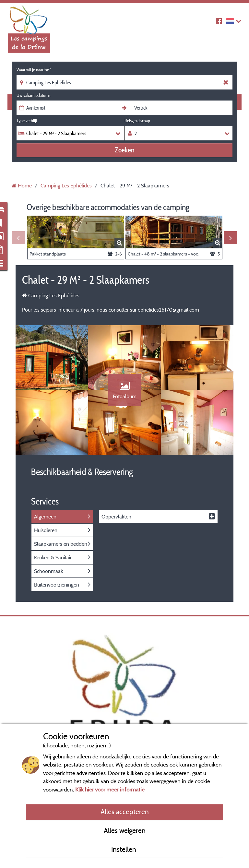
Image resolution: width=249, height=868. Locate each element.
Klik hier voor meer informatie (110, 789)
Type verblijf (27, 121)
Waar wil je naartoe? (34, 70)
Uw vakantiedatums (33, 95)
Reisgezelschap (137, 121)
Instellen (124, 849)
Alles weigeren (125, 830)
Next (231, 238)
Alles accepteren (125, 812)
